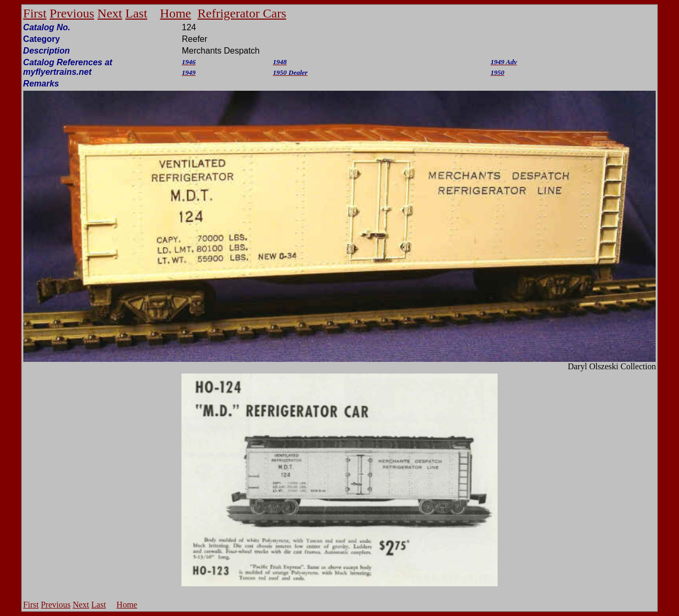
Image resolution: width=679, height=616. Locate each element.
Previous (72, 13)
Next (110, 13)
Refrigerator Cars (242, 13)
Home (176, 13)
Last (136, 13)
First (35, 13)
